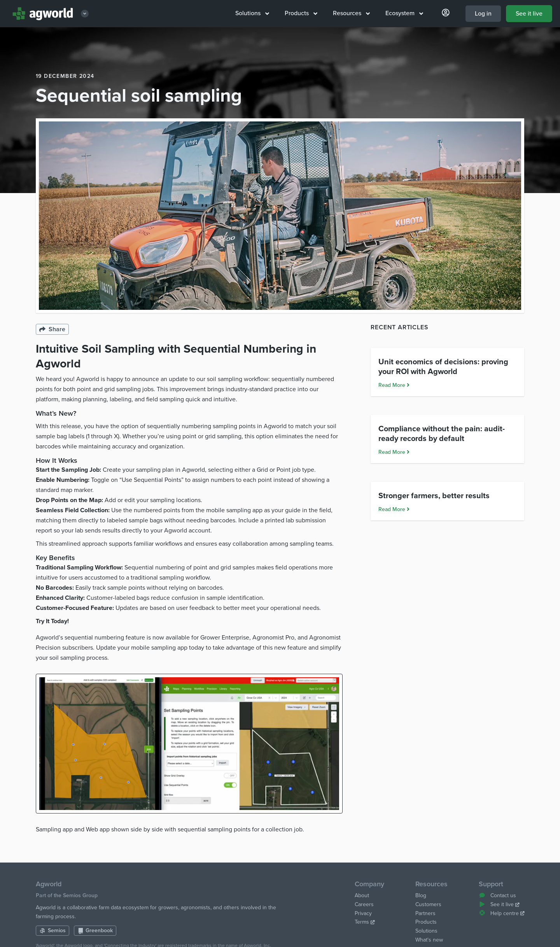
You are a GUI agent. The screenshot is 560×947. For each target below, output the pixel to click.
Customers (428, 904)
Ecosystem (404, 13)
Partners (425, 913)
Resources (351, 13)
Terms (365, 922)
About (362, 895)
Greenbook (95, 930)
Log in (483, 14)
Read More (394, 444)
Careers (364, 904)
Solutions (252, 13)
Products (301, 13)
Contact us (497, 895)
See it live (529, 14)
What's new (429, 940)
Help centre (501, 913)
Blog (421, 895)
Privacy (363, 913)
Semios (52, 930)
